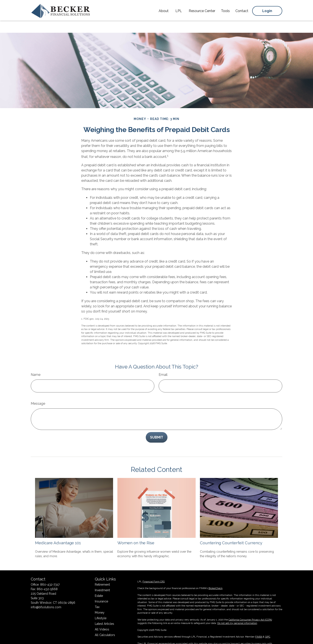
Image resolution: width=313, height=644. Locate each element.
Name (36, 362)
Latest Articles (104, 611)
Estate (99, 583)
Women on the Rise (136, 530)
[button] (164, 10)
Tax (97, 594)
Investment (102, 577)
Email (163, 362)
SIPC (268, 624)
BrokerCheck (216, 575)
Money (100, 600)
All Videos (102, 616)
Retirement (102, 572)
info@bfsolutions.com (46, 594)
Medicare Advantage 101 (58, 530)
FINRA (259, 624)
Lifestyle (101, 605)
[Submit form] (157, 424)
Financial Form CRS (154, 569)
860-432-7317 (50, 572)
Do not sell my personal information (237, 610)
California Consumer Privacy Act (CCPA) (250, 607)
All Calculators (105, 622)
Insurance (101, 588)
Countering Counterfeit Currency (231, 530)
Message (38, 391)
